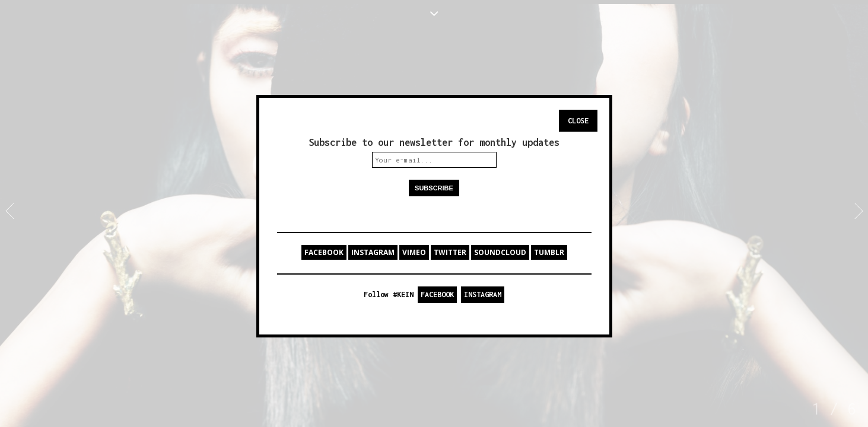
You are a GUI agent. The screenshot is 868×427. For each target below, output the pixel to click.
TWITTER (450, 252)
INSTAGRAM (373, 252)
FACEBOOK (324, 252)
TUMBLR (549, 252)
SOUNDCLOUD (500, 252)
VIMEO (414, 252)
